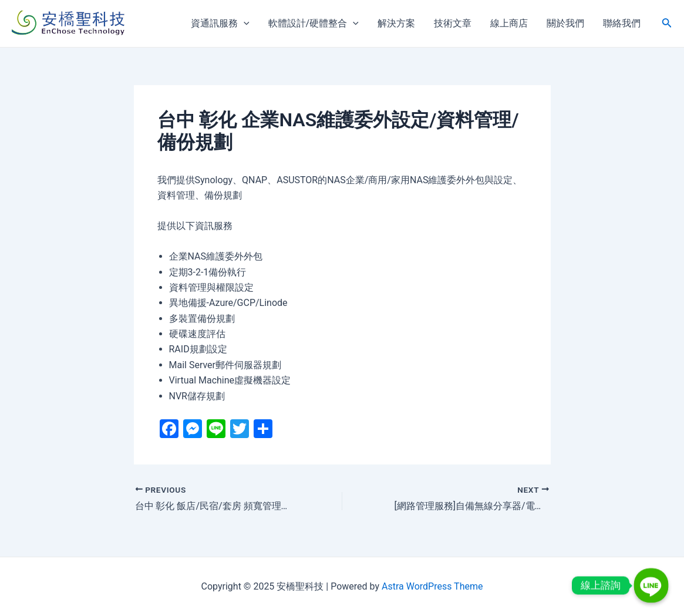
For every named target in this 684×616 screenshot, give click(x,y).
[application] (244, 23)
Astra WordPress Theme (432, 586)
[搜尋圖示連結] (667, 24)
